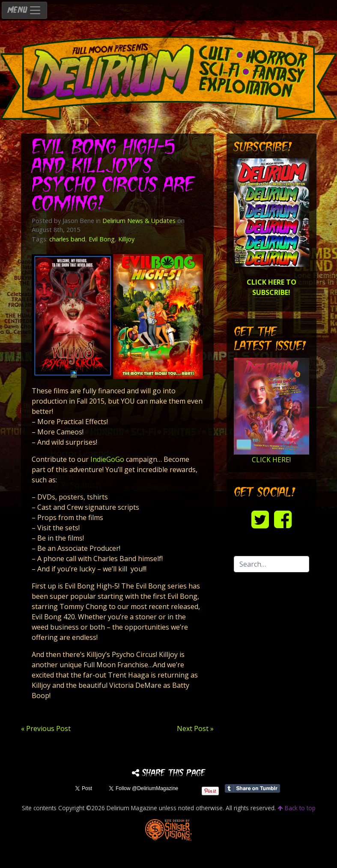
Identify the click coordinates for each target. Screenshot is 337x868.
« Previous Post (46, 728)
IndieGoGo (107, 459)
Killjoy (126, 239)
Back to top (297, 808)
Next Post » (195, 728)
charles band (67, 239)
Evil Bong (102, 239)
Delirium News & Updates (139, 221)
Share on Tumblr (252, 788)
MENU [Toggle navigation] (24, 10)
